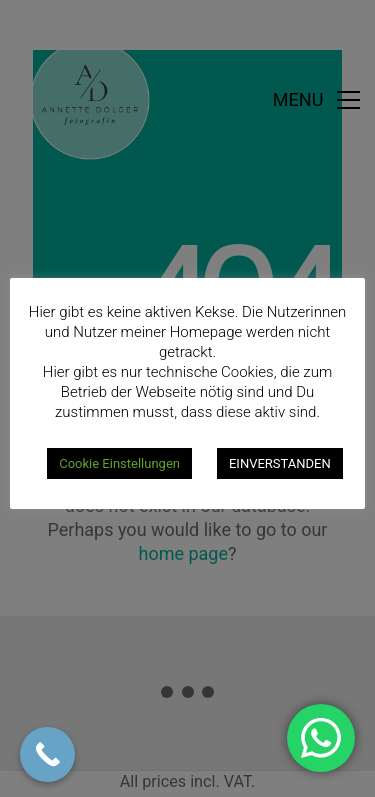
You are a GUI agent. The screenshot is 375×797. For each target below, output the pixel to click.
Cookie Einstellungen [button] (119, 463)
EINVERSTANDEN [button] (280, 463)
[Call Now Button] (47, 754)
